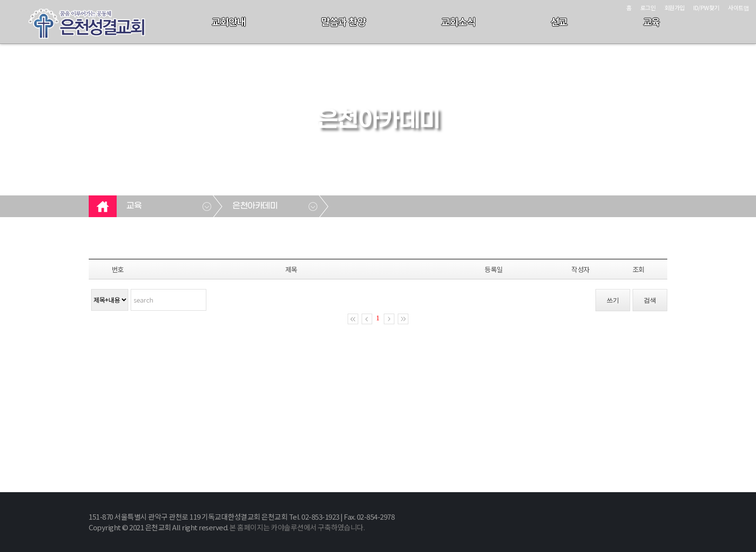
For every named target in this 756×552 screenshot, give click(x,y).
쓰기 (613, 300)
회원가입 (675, 7)
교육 (652, 21)
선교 (559, 21)
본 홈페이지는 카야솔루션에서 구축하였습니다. (297, 527)
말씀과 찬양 (343, 21)
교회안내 (229, 21)
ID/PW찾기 (706, 7)
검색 (650, 300)
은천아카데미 (255, 206)
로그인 (648, 7)
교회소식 (458, 21)
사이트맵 (738, 7)
